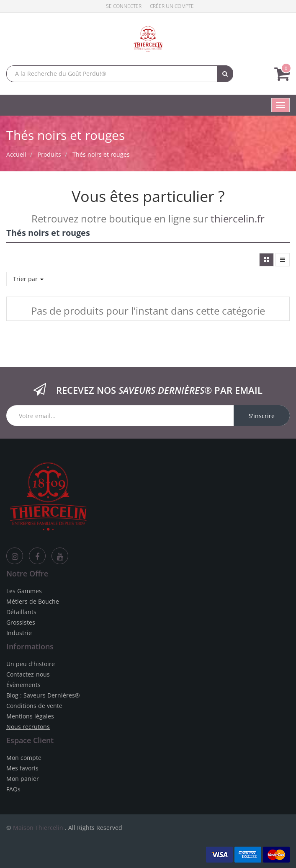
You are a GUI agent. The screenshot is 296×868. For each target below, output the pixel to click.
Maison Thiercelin (38, 828)
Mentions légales (30, 716)
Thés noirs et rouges (101, 154)
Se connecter (124, 6)
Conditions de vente (34, 706)
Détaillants (21, 612)
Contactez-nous (28, 674)
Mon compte (24, 758)
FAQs (13, 789)
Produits (49, 154)
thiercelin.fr (238, 218)
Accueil (16, 154)
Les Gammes (24, 591)
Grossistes (21, 622)
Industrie (19, 633)
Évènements (23, 685)
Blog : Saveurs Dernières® (43, 695)
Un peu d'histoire (31, 664)
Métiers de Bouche (33, 601)
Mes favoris (22, 768)
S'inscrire (262, 416)
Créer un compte (172, 6)
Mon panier (23, 779)
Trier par (28, 279)
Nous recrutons (28, 727)
